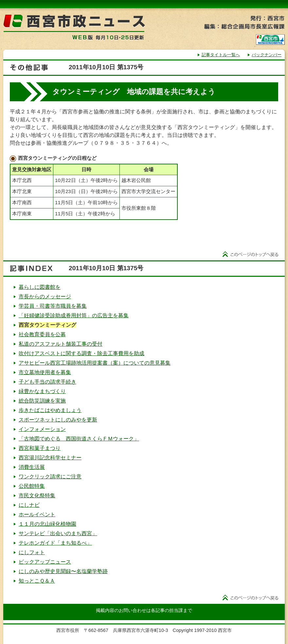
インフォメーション (42, 429)
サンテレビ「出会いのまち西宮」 (58, 533)
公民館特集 (32, 486)
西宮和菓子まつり (40, 448)
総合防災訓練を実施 (42, 401)
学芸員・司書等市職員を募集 (53, 306)
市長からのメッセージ (45, 297)
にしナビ (29, 505)
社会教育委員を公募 (42, 334)
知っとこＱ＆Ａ (37, 581)
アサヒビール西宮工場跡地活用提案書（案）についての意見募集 (95, 363)
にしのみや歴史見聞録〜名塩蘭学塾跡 (63, 571)
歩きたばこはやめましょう (50, 410)
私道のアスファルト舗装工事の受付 (61, 344)
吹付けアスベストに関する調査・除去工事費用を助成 (81, 353)
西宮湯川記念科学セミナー (50, 458)
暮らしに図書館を (40, 287)
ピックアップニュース (45, 562)
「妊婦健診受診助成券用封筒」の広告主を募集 (74, 315)
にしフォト (32, 552)
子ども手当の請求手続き (47, 382)
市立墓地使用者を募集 (45, 372)
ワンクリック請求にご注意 (50, 477)
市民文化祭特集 (37, 495)
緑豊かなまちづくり (42, 391)
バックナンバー (267, 55)
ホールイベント (37, 514)
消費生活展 (32, 467)
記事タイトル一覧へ (221, 55)
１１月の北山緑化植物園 (47, 524)
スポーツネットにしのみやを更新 (58, 420)
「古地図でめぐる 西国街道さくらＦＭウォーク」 (79, 439)
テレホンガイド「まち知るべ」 (55, 543)
